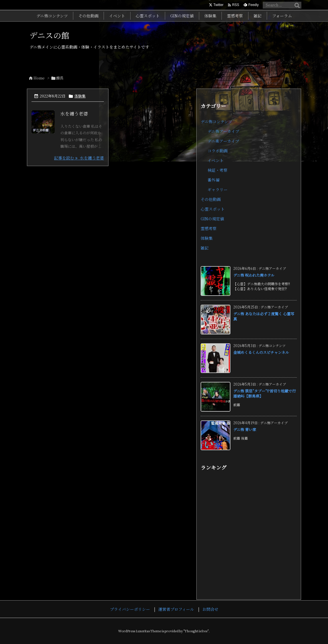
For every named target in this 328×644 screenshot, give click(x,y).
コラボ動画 (218, 151)
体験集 (80, 96)
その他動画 (211, 199)
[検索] (297, 5)
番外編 (214, 180)
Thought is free (196, 631)
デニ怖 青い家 (245, 429)
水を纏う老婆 (74, 114)
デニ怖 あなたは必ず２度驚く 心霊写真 (264, 316)
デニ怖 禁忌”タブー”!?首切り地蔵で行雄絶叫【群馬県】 (264, 393)
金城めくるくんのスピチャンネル (261, 352)
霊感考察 (209, 228)
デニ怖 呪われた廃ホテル (254, 275)
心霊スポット (213, 209)
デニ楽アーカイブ (223, 141)
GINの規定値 (212, 219)
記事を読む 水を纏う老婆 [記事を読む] (79, 158)
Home (39, 78)
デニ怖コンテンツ (216, 121)
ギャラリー (218, 190)
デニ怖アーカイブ (223, 131)
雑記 (205, 248)
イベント (216, 160)
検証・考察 (218, 170)
